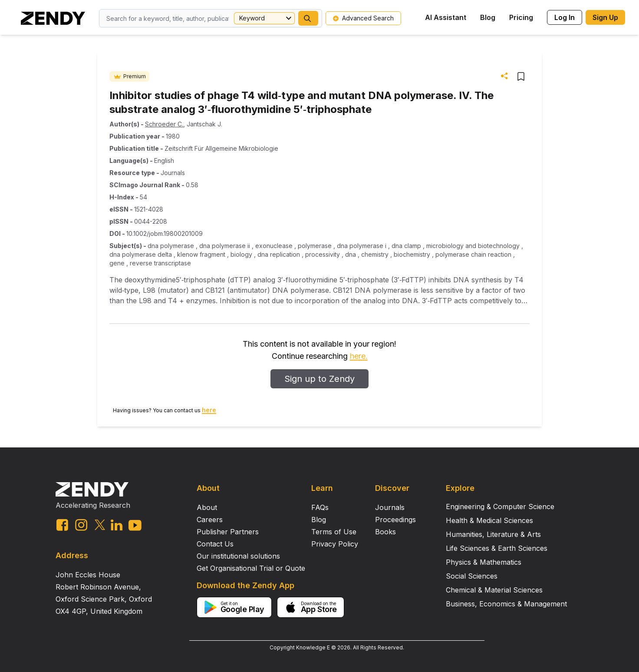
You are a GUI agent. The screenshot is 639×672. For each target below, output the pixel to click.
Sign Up (605, 17)
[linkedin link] (117, 525)
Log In (565, 17)
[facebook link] (62, 525)
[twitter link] (100, 525)
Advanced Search (363, 18)
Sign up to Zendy (319, 379)
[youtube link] (135, 525)
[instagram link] (81, 525)
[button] (308, 18)
